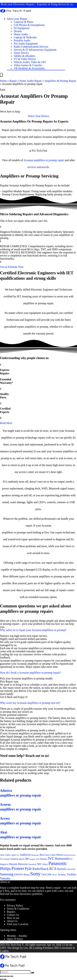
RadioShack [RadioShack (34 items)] (41, 869)
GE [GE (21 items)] (1, 859)
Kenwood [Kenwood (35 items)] (62, 859)
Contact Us (13, 915)
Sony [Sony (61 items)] (35, 874)
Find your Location (18, 924)
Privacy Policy (15, 906)
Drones (18, 31)
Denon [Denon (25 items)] (59, 855)
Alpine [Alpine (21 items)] (8, 855)
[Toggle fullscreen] (8, 976)
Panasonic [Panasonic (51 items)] (58, 863)
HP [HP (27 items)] (27, 859)
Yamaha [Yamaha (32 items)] (5, 878)
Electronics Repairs (24, 4)
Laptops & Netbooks (25, 37)
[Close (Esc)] (1, 976)
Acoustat (28, 160)
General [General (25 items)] (14, 859)
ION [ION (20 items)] (38, 859)
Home (3, 81)
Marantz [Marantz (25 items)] (13, 864)
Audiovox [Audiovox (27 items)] (25, 855)
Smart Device (21, 53)
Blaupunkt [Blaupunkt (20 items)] (35, 855)
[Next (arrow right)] (5, 979)
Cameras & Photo (24, 22)
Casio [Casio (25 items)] (53, 855)
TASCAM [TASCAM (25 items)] (46, 875)
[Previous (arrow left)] (1, 979)
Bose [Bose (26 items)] (42, 855)
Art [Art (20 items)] (18, 855)
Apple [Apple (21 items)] (14, 855)
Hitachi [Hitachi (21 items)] (22, 859)
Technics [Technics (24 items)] (62, 875)
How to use (13, 918)
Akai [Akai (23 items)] (2, 855)
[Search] (32, 973)
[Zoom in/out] (12, 976)
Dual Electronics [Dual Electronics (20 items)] (70, 855)
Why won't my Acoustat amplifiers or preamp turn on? (30, 703)
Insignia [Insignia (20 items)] (32, 859)
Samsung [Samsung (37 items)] (7, 874)
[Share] (5, 976)
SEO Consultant (63, 948)
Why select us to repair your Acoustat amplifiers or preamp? (33, 630)
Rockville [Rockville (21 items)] (71, 869)
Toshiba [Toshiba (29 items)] (71, 874)
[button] (38, 116)
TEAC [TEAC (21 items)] (54, 875)
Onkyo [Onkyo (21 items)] (45, 864)
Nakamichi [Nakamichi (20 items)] (32, 864)
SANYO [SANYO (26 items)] (18, 875)
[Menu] (1, 75)
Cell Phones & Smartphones (29, 25)
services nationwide (38, 167)
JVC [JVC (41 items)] (51, 858)
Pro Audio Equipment (26, 44)
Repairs (11, 912)
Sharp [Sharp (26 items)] (27, 875)
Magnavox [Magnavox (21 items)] (4, 864)
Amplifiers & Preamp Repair (60, 81)
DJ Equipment (22, 28)
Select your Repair (17, 19)
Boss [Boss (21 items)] (47, 855)
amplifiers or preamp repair (49, 160)
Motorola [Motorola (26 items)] (23, 864)
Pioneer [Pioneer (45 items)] (18, 868)
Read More (6, 423)
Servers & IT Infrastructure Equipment (35, 50)
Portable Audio (22, 40)
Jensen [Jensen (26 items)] (43, 859)
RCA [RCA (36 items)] (53, 869)
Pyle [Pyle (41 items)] (28, 869)
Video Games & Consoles (28, 65)
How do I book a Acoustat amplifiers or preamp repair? (30, 673)
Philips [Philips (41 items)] (5, 869)
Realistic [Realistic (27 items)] (62, 869)
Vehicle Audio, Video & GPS (30, 62)
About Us (12, 921)
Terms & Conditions (18, 909)
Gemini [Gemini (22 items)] (6, 859)
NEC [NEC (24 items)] (39, 864)
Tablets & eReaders (24, 56)
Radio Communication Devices (31, 47)
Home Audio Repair (31, 81)
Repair (13, 81)
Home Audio (21, 34)
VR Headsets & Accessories (29, 68)
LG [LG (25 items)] (71, 859)
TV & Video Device (25, 59)
